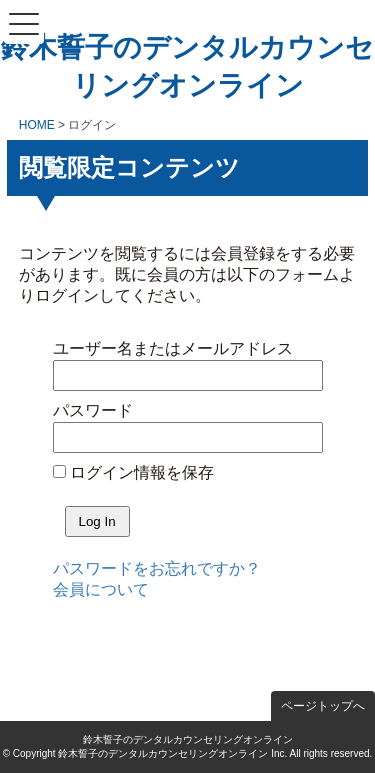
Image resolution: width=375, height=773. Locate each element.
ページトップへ (323, 706)
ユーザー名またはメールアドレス (173, 348)
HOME (37, 125)
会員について (101, 589)
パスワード (93, 410)
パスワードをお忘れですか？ (157, 568)
